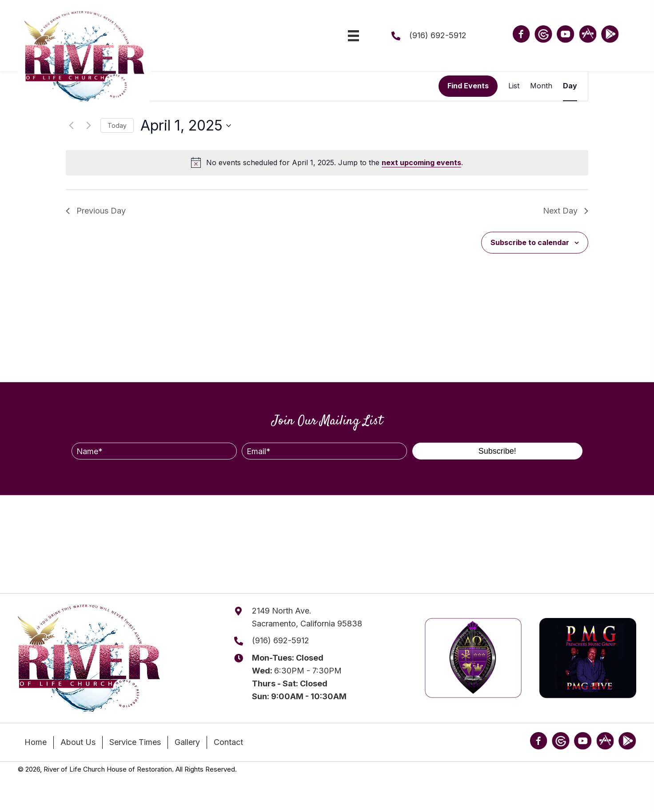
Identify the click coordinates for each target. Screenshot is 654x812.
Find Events (468, 86)
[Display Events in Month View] (541, 86)
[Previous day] (71, 126)
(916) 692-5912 (438, 35)
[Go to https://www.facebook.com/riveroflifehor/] (521, 36)
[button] (497, 451)
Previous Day (96, 211)
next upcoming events (421, 162)
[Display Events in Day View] (570, 86)
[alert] (327, 163)
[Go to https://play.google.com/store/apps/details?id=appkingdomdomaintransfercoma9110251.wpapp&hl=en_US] (610, 34)
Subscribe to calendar (530, 242)
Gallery (187, 742)
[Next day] (88, 126)
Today (117, 125)
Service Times (135, 742)
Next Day (566, 211)
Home (36, 742)
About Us (78, 742)
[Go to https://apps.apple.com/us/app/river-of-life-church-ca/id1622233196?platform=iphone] (588, 34)
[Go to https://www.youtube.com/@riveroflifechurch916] (566, 34)
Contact (228, 742)
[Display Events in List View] (514, 86)
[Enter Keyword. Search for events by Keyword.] (252, 86)
